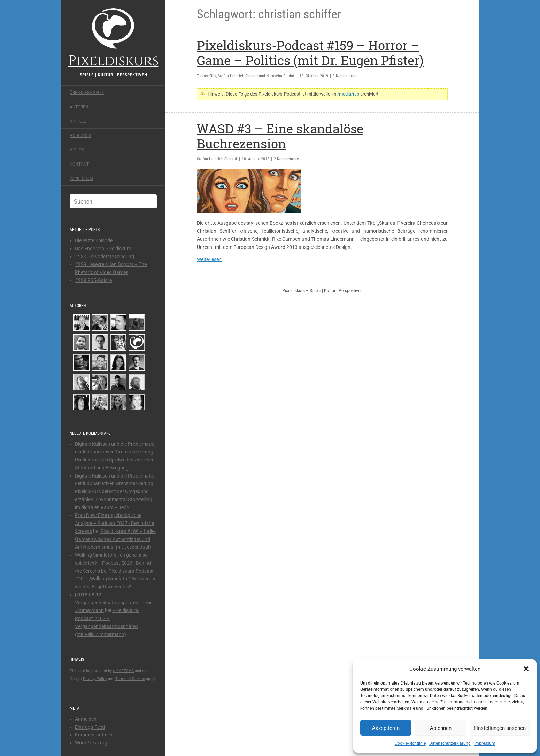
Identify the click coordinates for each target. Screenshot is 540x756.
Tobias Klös (206, 76)
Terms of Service (130, 679)
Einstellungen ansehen (500, 728)
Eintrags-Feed (90, 727)
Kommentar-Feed (94, 735)
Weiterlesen (209, 259)
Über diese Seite (87, 93)
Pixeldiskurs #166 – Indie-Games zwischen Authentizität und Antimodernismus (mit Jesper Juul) (115, 539)
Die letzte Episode (94, 240)
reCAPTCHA (123, 671)
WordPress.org (91, 743)
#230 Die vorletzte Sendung (105, 257)
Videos (77, 150)
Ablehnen (441, 728)
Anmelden (86, 719)
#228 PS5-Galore (93, 280)
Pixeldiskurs (113, 37)
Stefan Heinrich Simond (238, 76)
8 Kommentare (345, 76)
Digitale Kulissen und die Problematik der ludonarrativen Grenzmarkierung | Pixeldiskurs (115, 452)
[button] (526, 669)
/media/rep (348, 94)
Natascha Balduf (280, 76)
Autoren (79, 107)
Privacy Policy (95, 679)
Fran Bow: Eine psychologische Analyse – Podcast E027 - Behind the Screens (114, 523)
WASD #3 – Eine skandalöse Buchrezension (280, 136)
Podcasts (80, 136)
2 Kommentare (286, 159)
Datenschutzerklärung (450, 743)
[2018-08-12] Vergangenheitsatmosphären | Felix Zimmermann (113, 603)
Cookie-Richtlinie (410, 743)
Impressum (485, 743)
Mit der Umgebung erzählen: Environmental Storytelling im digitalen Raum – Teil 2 (114, 499)
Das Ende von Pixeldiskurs (103, 249)
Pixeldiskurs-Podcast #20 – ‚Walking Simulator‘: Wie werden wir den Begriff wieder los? (116, 579)
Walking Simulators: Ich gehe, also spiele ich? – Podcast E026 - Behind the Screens (113, 563)
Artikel (78, 121)
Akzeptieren (386, 728)
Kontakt (79, 164)
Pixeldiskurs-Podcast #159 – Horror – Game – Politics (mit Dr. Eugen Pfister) (310, 53)
